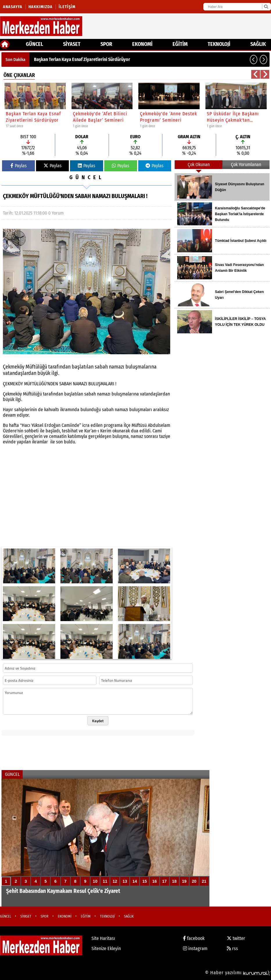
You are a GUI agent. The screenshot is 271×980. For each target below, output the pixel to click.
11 (105, 881)
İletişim (67, 7)
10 (95, 881)
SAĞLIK (258, 44)
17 (164, 881)
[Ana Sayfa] (5, 44)
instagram (195, 948)
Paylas (19, 166)
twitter (236, 938)
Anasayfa (13, 7)
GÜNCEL (34, 44)
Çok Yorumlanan (246, 164)
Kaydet (98, 721)
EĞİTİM (180, 44)
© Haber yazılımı (238, 973)
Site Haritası (103, 938)
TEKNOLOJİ (219, 44)
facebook (194, 938)
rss (232, 948)
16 (155, 881)
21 (204, 881)
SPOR (106, 44)
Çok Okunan (199, 164)
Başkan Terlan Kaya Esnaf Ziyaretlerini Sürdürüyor (82, 59)
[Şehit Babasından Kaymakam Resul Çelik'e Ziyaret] (105, 843)
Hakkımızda (41, 7)
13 (125, 881)
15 (145, 881)
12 (115, 881)
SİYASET (72, 44)
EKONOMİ (142, 44)
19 (184, 881)
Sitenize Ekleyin (106, 948)
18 (174, 881)
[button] (254, 60)
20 (194, 881)
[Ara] (266, 7)
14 (135, 881)
